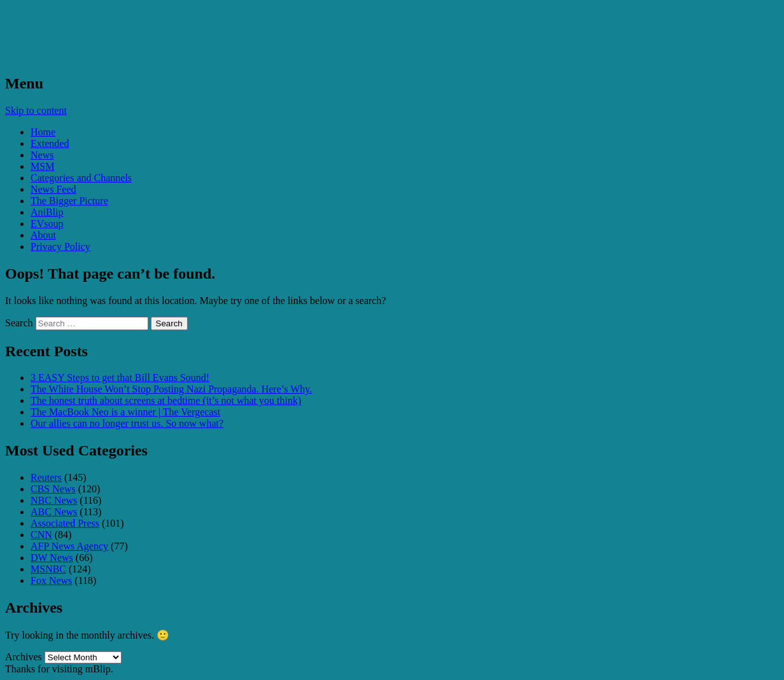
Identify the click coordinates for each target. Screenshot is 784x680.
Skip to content (36, 110)
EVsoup (47, 224)
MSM (42, 166)
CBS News (53, 489)
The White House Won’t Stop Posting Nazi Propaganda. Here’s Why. (171, 389)
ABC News (54, 512)
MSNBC (48, 569)
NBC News (54, 500)
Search (19, 323)
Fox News (51, 580)
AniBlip (47, 212)
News (42, 155)
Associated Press (65, 523)
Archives (24, 657)
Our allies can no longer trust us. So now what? (127, 423)
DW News (52, 558)
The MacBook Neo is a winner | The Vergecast (125, 412)
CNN (41, 535)
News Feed (53, 189)
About (43, 235)
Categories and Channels (81, 178)
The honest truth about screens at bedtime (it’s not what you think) (166, 400)
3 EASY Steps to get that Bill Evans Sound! (120, 378)
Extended (50, 143)
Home (43, 132)
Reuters (46, 477)
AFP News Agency (69, 546)
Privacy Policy (60, 246)
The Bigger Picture (69, 201)
